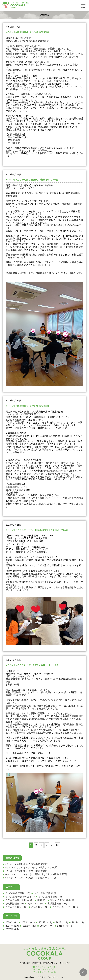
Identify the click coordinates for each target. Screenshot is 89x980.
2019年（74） (47, 926)
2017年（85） (13, 929)
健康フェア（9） (36, 904)
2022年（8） (79, 922)
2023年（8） (63, 922)
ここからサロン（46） (17, 907)
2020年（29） (30, 926)
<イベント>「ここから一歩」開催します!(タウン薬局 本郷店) (37, 530)
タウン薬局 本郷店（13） (52, 897)
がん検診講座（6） (15, 904)
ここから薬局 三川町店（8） (20, 900)
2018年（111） (65, 926)
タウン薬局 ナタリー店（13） (21, 897)
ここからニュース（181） (66, 907)
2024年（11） (46, 922)
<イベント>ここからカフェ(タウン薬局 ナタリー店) (32, 180)
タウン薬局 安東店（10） (18, 893)
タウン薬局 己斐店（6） (46, 893)
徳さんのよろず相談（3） (64, 900)
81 (58, 845)
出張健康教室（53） (58, 904)
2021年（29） (13, 926)
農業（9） (43, 900)
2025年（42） (29, 922)
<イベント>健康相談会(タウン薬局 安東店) (27, 32)
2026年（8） (12, 922)
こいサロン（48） (41, 907)
